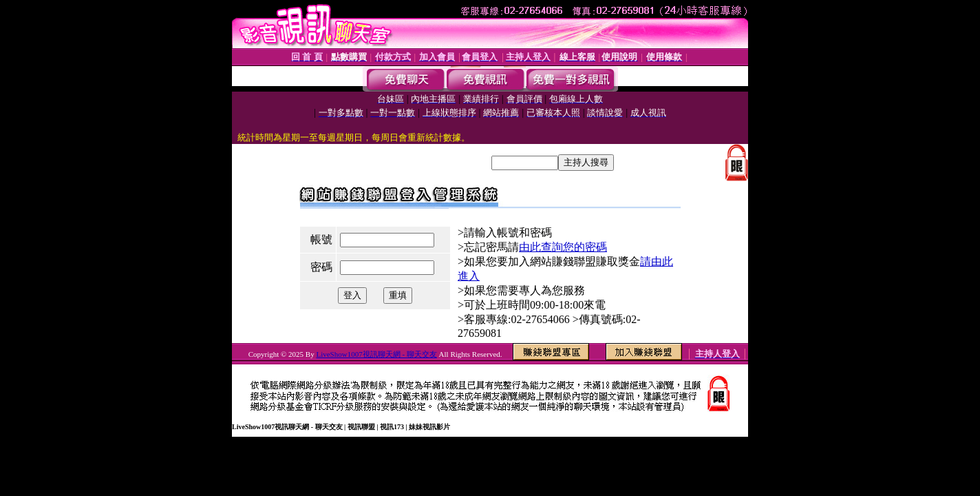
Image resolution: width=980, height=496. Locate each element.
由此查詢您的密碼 (563, 247)
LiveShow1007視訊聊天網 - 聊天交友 (376, 354)
